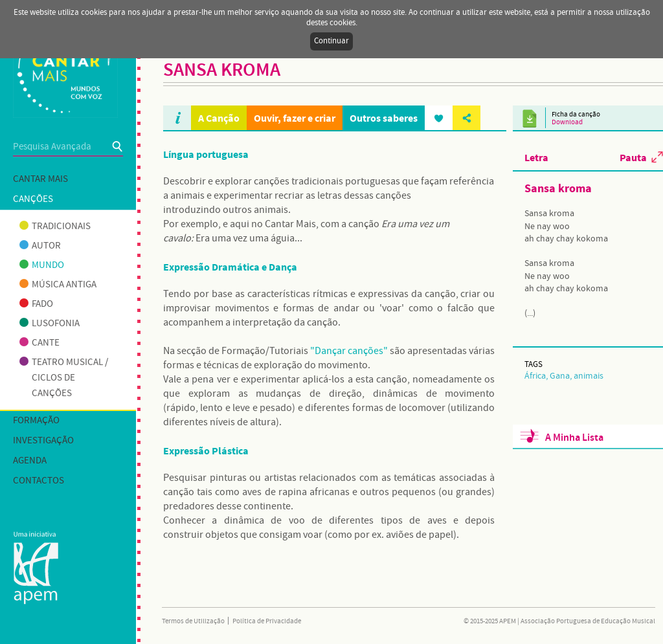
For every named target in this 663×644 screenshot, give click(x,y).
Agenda (30, 461)
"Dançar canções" (349, 351)
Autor (40, 246)
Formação (36, 421)
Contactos (39, 481)
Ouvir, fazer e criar (295, 118)
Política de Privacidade (267, 621)
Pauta (633, 157)
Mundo (42, 265)
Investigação (43, 441)
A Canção (219, 118)
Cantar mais (40, 179)
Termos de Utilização (193, 621)
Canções (33, 199)
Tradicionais (55, 227)
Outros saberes (384, 118)
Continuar (331, 41)
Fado (36, 304)
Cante (39, 343)
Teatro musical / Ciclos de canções (64, 378)
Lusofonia (50, 324)
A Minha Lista (574, 438)
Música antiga (58, 285)
